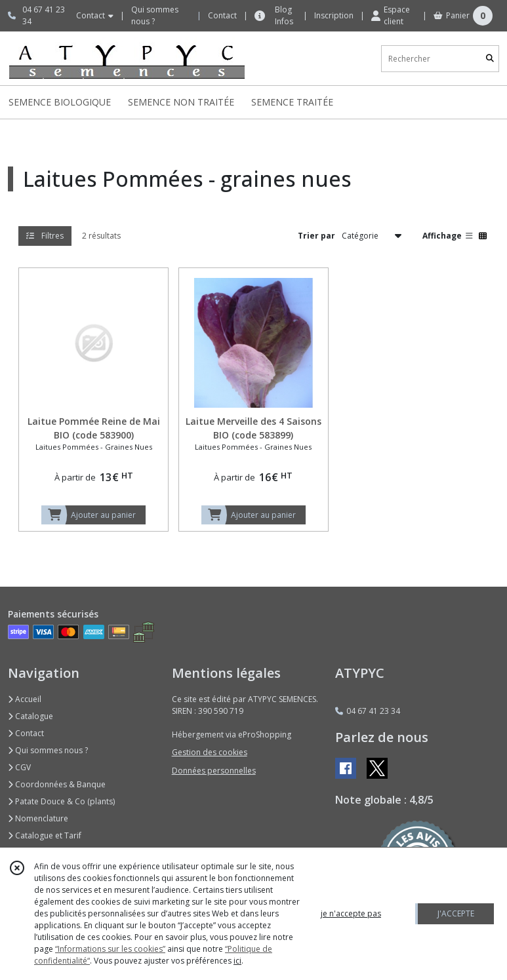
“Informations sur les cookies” (110, 949)
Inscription (334, 15)
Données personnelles (214, 771)
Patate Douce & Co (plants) (61, 801)
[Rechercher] (490, 59)
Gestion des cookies (210, 752)
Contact (222, 15)
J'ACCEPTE (456, 913)
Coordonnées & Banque (57, 784)
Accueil (25, 699)
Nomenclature (38, 818)
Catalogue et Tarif (45, 835)
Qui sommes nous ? (48, 750)
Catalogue (30, 716)
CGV (19, 767)
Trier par (316, 236)
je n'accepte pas (351, 913)
